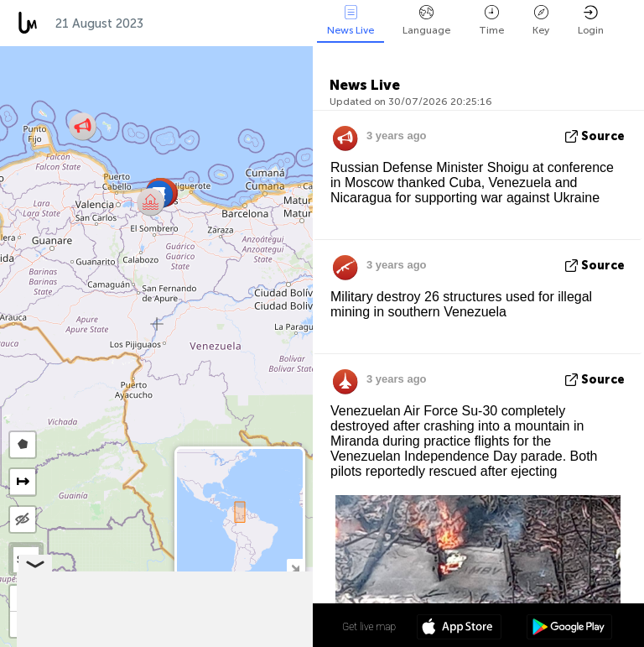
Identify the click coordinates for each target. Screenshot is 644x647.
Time (491, 21)
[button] (151, 202)
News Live (351, 21)
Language (426, 21)
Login (591, 21)
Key (541, 21)
